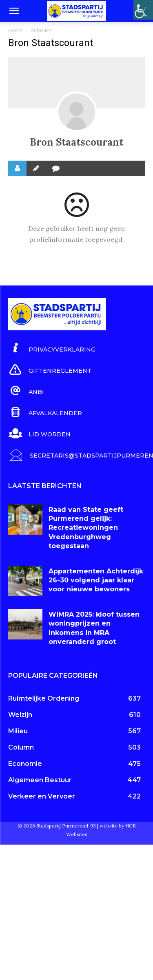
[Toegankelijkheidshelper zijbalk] (143, 10)
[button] (14, 11)
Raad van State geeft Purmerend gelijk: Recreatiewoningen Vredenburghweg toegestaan (86, 528)
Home (15, 30)
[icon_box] (52, 348)
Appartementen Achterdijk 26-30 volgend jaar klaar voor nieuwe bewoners (96, 580)
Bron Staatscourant (76, 142)
